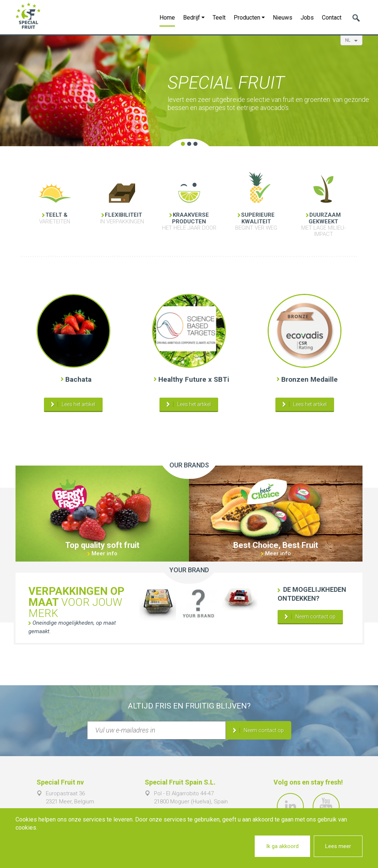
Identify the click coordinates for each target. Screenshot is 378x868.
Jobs (307, 18)
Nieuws (283, 18)
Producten (249, 18)
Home (167, 18)
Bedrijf (194, 18)
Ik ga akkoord (282, 846)
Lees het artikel (78, 404)
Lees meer (338, 846)
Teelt (219, 18)
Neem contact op (315, 617)
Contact (332, 18)
